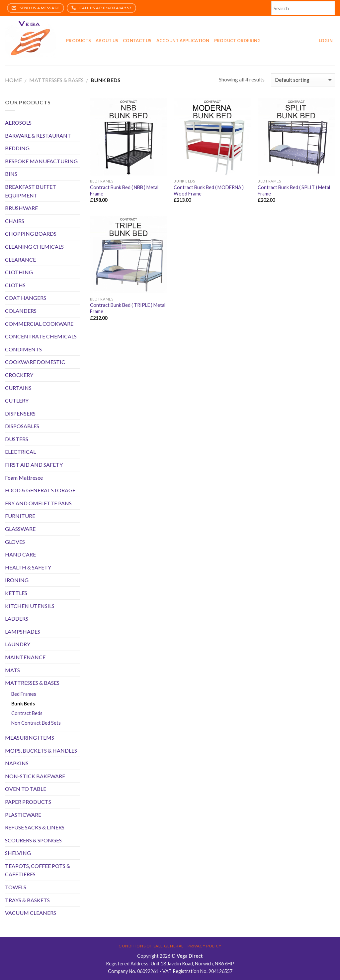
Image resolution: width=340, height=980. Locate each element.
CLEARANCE (20, 259)
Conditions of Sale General (151, 946)
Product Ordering (238, 41)
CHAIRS (15, 221)
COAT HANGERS (26, 298)
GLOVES (15, 542)
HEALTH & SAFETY (28, 567)
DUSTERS (17, 439)
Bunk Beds (23, 704)
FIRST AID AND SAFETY (34, 465)
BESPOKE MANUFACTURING (41, 161)
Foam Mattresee (24, 478)
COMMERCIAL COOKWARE (39, 324)
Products (79, 41)
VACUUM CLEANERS (31, 913)
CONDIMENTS (23, 349)
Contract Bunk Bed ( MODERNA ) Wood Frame (209, 190)
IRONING (17, 580)
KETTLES (16, 593)
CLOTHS (15, 285)
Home (13, 80)
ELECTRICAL (20, 452)
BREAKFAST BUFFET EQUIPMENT (31, 191)
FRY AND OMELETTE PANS (38, 503)
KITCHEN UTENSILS (30, 606)
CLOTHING (19, 272)
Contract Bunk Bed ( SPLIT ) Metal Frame (294, 190)
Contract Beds (27, 713)
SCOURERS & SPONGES (33, 840)
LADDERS (17, 618)
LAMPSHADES (23, 631)
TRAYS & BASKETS (27, 900)
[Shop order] (303, 80)
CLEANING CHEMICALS (34, 246)
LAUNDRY (18, 644)
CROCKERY (19, 375)
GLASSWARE (20, 529)
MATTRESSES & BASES (56, 80)
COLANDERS (21, 311)
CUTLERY (17, 400)
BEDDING (17, 148)
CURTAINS (18, 388)
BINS (11, 174)
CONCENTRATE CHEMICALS (41, 336)
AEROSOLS (18, 122)
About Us (107, 41)
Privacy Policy (205, 946)
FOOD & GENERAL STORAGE (40, 490)
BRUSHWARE (21, 208)
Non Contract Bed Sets (36, 723)
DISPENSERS (20, 413)
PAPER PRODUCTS (28, 802)
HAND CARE (20, 554)
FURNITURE (20, 516)
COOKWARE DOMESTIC (35, 362)
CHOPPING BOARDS (31, 234)
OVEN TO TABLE (26, 789)
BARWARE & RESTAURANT (38, 135)
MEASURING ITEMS (30, 737)
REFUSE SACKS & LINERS (35, 827)
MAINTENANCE (25, 657)
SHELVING (18, 853)
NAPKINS (17, 763)
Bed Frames (24, 694)
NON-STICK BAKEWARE (35, 776)
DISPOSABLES (22, 426)
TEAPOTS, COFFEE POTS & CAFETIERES (38, 870)
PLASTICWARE (23, 815)
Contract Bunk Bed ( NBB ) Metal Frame (124, 190)
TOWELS (16, 887)
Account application (183, 41)
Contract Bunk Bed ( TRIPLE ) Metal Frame (128, 308)
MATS (12, 670)
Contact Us (137, 41)
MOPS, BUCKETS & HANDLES (41, 750)
